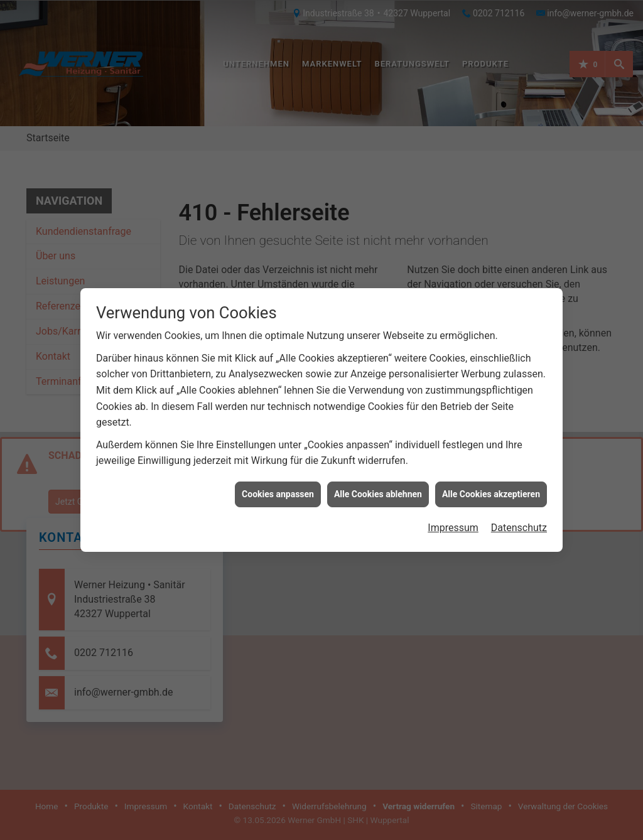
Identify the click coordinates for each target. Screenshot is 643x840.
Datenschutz (519, 520)
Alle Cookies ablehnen (378, 487)
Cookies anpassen (278, 487)
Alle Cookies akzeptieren (491, 487)
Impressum (453, 520)
